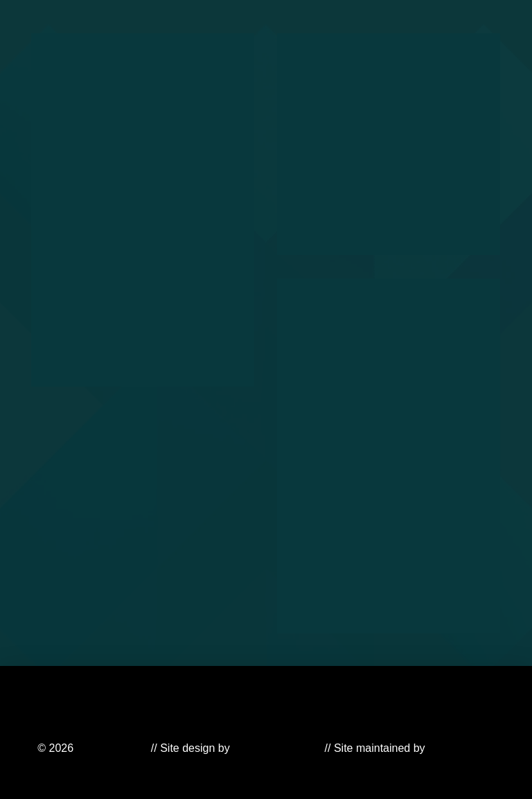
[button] (371, 33)
